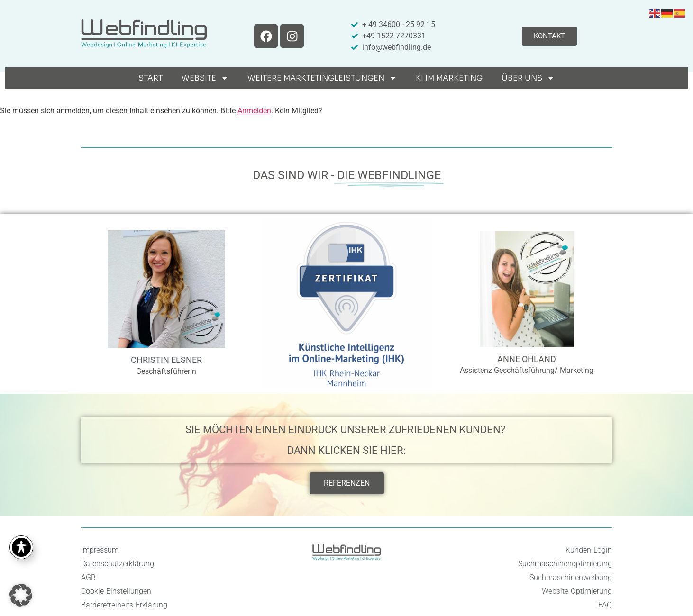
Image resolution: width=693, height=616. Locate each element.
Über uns (528, 78)
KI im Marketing (449, 78)
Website (205, 78)
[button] (21, 595)
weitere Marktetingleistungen (322, 78)
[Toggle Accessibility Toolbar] (21, 547)
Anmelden (254, 111)
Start (150, 78)
